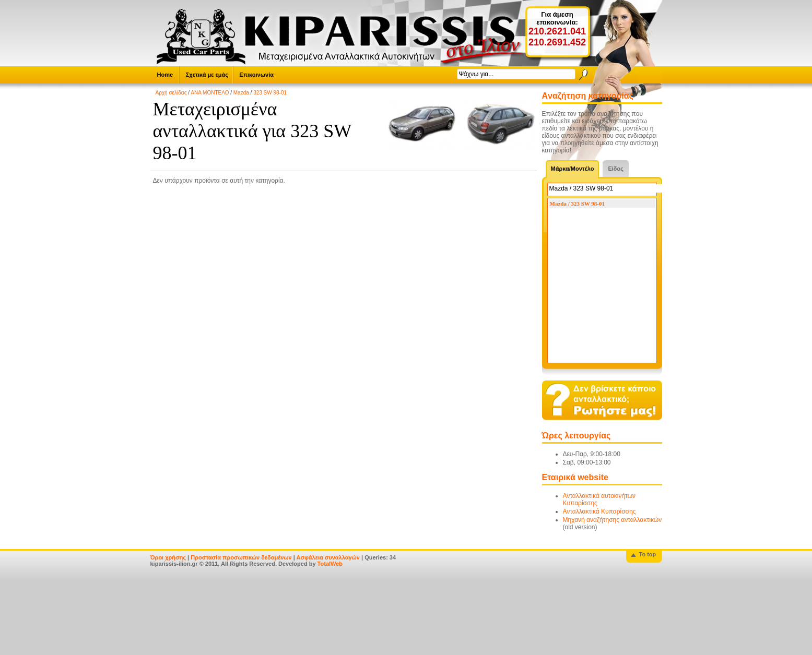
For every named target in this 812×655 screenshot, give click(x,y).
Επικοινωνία (256, 75)
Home (165, 75)
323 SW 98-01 (270, 93)
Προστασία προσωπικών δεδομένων (241, 557)
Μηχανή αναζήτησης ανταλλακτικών (613, 520)
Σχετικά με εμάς (207, 75)
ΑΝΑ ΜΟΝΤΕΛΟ (210, 93)
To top (648, 554)
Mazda (241, 93)
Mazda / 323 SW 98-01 (578, 204)
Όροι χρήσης (168, 557)
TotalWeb (330, 564)
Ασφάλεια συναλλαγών (328, 557)
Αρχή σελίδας (171, 93)
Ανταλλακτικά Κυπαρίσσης (599, 511)
